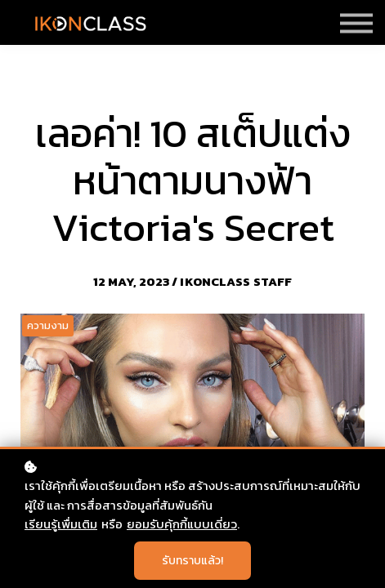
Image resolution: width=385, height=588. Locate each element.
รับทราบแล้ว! (192, 561)
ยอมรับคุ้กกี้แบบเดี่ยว (182, 524)
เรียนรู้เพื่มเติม (61, 524)
